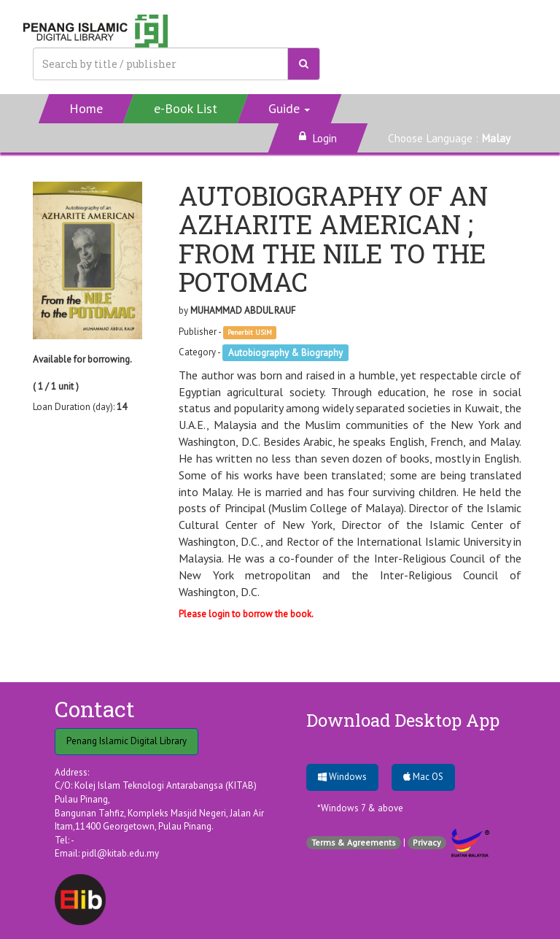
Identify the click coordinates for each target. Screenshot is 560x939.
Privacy (427, 842)
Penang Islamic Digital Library (127, 741)
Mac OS (423, 777)
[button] (290, 109)
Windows (342, 777)
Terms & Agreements (354, 842)
